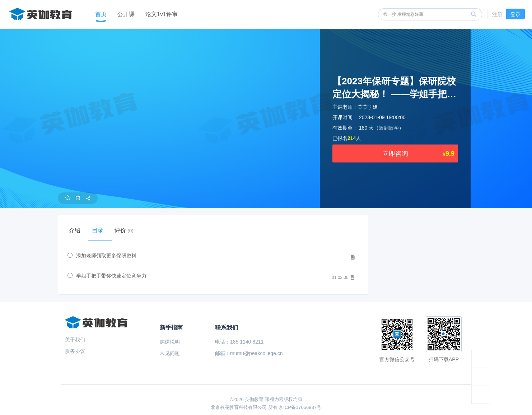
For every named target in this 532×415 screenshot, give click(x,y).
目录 (100, 230)
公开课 (126, 14)
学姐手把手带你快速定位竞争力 (111, 276)
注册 (497, 14)
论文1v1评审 (162, 14)
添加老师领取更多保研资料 (106, 256)
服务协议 (75, 351)
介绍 (76, 230)
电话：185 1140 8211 (239, 342)
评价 (128, 230)
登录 (515, 14)
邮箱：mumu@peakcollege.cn (249, 353)
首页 (101, 14)
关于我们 (75, 340)
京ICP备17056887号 (300, 407)
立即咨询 (395, 154)
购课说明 (170, 342)
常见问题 (170, 353)
